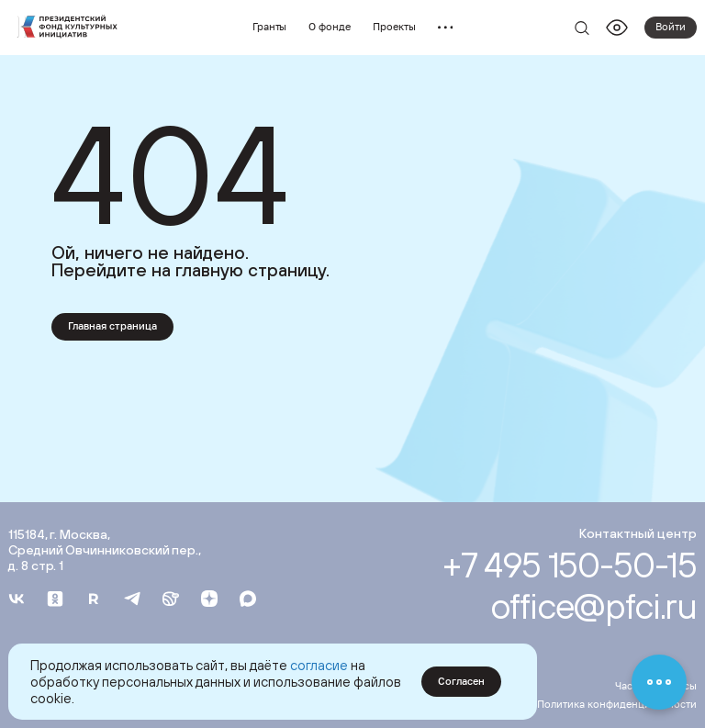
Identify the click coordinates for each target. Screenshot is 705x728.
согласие (319, 665)
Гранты (270, 27)
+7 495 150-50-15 (570, 564)
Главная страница (112, 326)
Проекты (394, 27)
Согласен (461, 681)
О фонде (330, 27)
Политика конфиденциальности (617, 704)
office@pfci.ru (593, 605)
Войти (671, 27)
